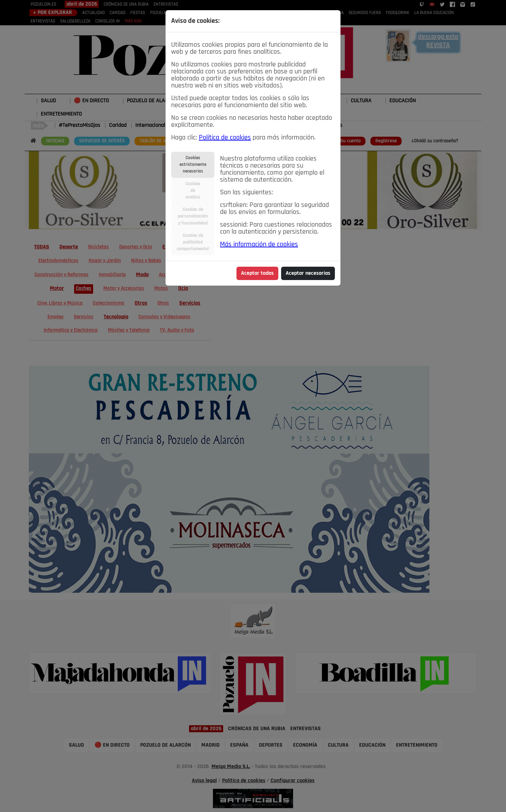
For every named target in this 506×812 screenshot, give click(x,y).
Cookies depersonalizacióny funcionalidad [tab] (193, 216)
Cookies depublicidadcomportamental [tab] (193, 242)
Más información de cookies (259, 245)
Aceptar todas (257, 273)
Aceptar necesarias (308, 273)
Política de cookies (225, 138)
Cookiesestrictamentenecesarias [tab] (193, 165)
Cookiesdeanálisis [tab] (193, 191)
